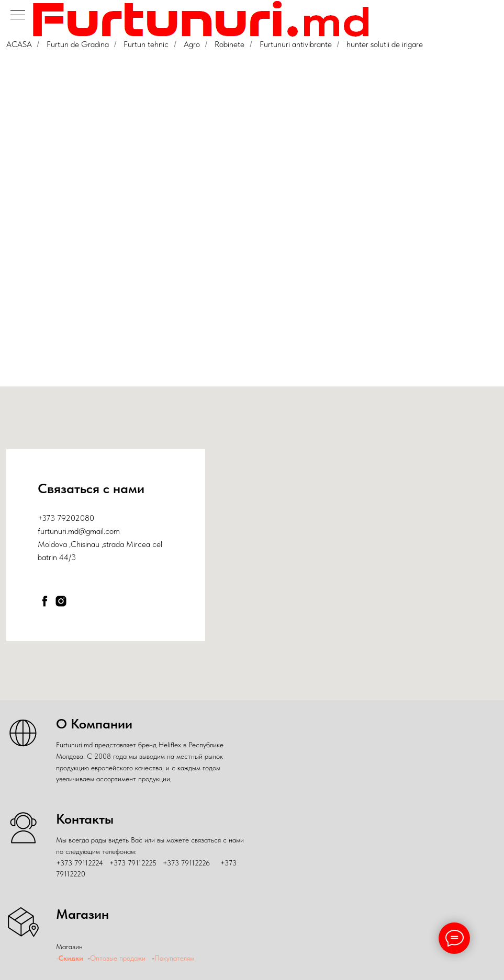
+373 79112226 (186, 863)
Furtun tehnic (146, 44)
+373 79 (52, 518)
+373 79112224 (80, 863)
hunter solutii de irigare (385, 44)
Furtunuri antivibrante (296, 44)
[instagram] (61, 601)
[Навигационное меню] (18, 16)
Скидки (71, 958)
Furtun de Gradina (78, 44)
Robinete (229, 44)
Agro (192, 44)
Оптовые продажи (118, 958)
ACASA (19, 44)
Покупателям (175, 958)
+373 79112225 (133, 863)
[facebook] (45, 601)
